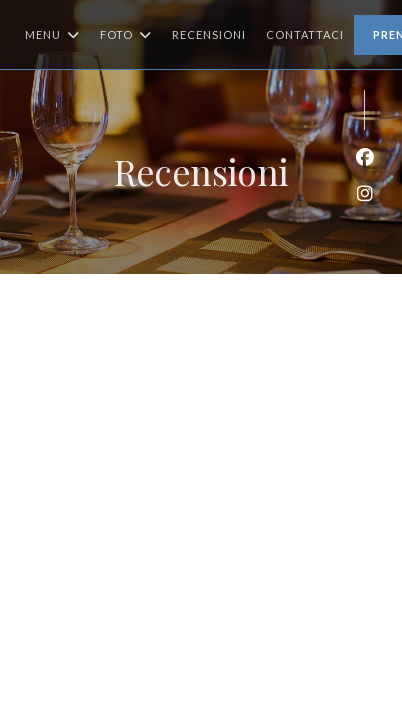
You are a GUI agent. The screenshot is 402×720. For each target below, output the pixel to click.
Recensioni (209, 34)
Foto (126, 35)
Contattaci (305, 34)
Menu (52, 35)
